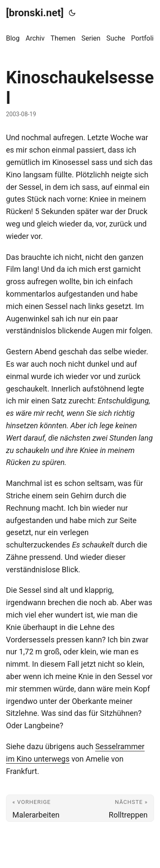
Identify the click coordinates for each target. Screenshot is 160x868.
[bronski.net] (35, 13)
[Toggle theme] (72, 13)
